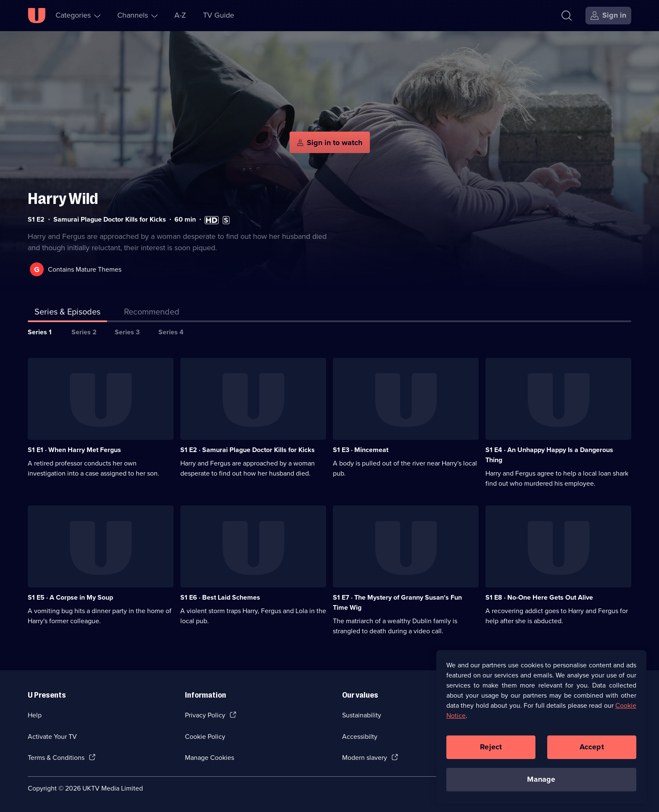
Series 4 (171, 332)
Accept (592, 747)
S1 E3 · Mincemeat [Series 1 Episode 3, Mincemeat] (361, 450)
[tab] (152, 313)
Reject (491, 747)
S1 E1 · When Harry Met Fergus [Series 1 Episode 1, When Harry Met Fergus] (74, 450)
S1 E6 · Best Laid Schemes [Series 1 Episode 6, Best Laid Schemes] (220, 597)
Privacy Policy (205, 715)
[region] (541, 727)
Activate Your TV (52, 737)
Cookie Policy (205, 737)
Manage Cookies (210, 758)
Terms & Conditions (56, 758)
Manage (541, 779)
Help (35, 715)
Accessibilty (360, 737)
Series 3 (127, 332)
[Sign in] (608, 16)
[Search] (567, 16)
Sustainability (362, 715)
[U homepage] (37, 16)
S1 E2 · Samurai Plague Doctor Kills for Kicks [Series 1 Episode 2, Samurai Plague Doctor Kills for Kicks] (248, 450)
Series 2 (84, 332)
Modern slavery (365, 758)
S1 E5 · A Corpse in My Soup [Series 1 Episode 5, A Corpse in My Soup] (70, 597)
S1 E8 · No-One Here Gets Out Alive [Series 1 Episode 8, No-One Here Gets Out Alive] (539, 597)
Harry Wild (63, 199)
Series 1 (40, 332)
